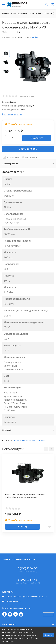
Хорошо (48, 635)
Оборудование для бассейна (27, 13)
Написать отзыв (27, 96)
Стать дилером (28, 149)
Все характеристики (12, 114)
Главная (6, 13)
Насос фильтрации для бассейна (29, 440)
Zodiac (35, 37)
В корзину (37, 138)
